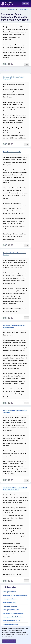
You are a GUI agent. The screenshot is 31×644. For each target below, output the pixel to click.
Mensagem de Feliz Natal (11, 610)
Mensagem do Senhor (10, 599)
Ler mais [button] (11, 637)
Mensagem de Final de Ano (12, 621)
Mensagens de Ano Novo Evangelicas (15, 595)
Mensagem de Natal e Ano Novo (13, 617)
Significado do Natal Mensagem (13, 613)
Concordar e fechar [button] (9, 641)
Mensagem (12, 9)
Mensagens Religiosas (10, 606)
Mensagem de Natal (23, 9)
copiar (26, 64)
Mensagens (4, 9)
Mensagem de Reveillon (11, 624)
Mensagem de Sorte (9, 592)
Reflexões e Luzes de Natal (12, 152)
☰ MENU (25, 4)
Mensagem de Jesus (10, 603)
